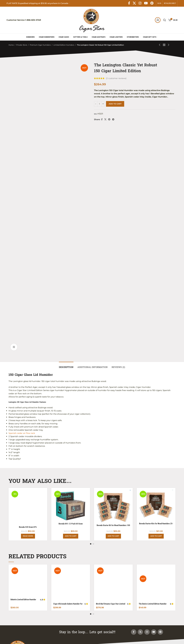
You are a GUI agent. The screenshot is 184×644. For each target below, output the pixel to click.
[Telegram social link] (113, 119)
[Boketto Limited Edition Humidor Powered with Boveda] (28, 336)
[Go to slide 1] (91, 311)
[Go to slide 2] (93, 311)
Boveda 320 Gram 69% (28, 264)
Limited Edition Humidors (64, 45)
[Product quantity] (99, 104)
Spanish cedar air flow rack (22, 202)
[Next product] (169, 45)
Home (11, 45)
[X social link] (134, 3)
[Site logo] (92, 20)
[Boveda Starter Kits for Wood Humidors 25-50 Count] (156, 274)
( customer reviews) (116, 78)
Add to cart (115, 104)
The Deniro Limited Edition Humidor (153, 342)
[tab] (66, 135)
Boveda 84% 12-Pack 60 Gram (71, 293)
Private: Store (22, 45)
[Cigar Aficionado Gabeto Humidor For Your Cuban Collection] (71, 338)
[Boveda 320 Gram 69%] (28, 260)
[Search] (165, 20)
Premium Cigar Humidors (40, 45)
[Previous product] (160, 45)
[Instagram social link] (140, 3)
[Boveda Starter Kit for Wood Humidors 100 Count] (113, 275)
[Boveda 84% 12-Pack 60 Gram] (71, 275)
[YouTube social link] (146, 3)
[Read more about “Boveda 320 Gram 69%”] (28, 304)
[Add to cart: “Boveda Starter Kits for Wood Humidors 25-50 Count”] (156, 304)
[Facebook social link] (129, 3)
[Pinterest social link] (152, 3)
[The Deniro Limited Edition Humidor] (156, 337)
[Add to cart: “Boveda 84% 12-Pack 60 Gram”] (71, 304)
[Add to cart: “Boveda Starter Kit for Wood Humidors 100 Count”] (113, 304)
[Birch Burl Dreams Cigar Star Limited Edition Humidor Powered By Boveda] (113, 337)
